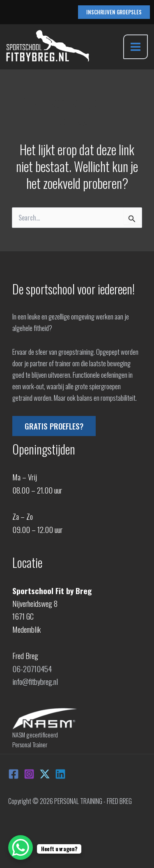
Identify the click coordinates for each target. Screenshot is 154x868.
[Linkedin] (60, 774)
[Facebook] (14, 774)
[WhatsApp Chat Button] (21, 847)
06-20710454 (32, 668)
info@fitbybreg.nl (35, 681)
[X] (45, 774)
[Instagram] (29, 774)
